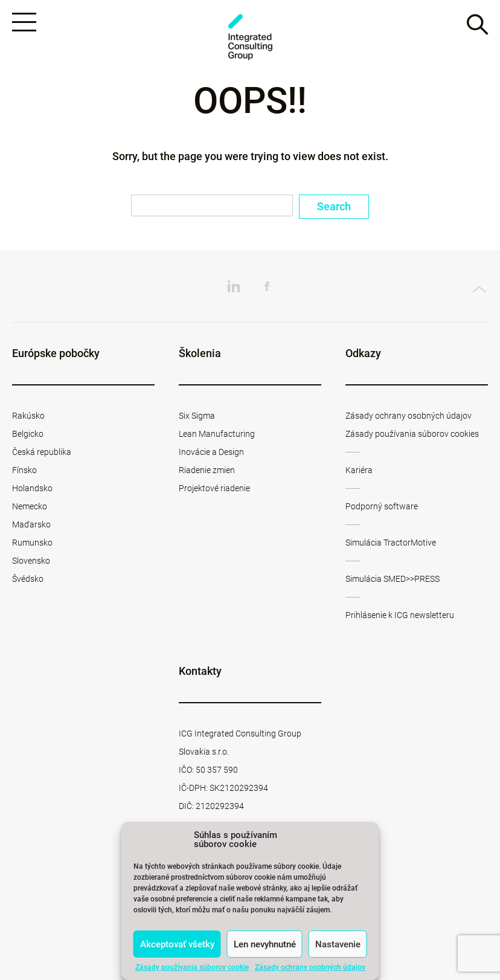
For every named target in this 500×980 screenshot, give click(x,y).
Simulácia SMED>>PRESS (393, 579)
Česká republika (42, 452)
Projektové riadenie (214, 488)
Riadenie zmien (207, 470)
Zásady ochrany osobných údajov (310, 967)
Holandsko (32, 488)
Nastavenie (338, 944)
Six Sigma (197, 416)
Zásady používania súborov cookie (192, 967)
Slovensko (31, 561)
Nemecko (30, 506)
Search (334, 206)
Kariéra (359, 470)
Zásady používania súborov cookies (412, 434)
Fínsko (24, 470)
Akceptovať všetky (177, 944)
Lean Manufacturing (217, 434)
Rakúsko (28, 416)
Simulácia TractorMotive (391, 543)
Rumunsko (32, 543)
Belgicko (28, 434)
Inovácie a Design (211, 452)
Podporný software (382, 506)
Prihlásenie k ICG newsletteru (400, 615)
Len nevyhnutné (265, 944)
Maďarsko (31, 524)
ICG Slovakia (250, 37)
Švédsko (28, 579)
